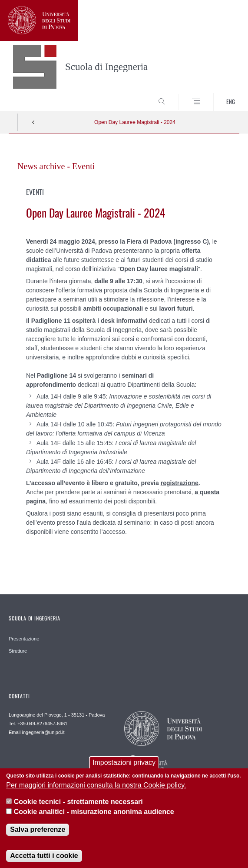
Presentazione (24, 639)
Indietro (33, 122)
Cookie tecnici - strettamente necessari (78, 808)
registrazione (180, 483)
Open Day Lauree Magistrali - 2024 (135, 122)
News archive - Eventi (56, 166)
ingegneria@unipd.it (43, 732)
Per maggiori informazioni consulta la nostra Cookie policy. (96, 791)
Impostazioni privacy (124, 769)
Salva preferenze (38, 836)
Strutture (18, 651)
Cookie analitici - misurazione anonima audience (94, 818)
